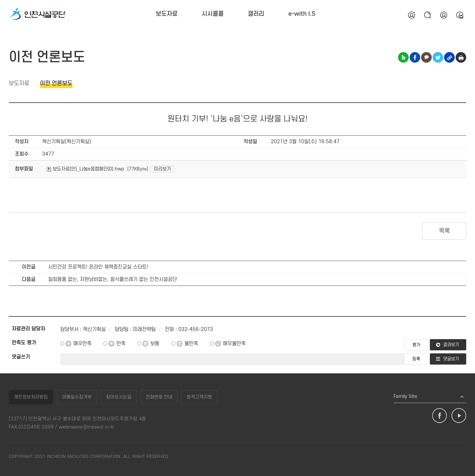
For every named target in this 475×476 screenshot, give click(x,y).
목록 (444, 231)
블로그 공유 (403, 57)
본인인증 (443, 15)
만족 (121, 344)
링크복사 (449, 57)
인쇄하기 (461, 57)
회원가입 (411, 15)
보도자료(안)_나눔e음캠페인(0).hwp (85, 169)
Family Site (405, 396)
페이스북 (439, 416)
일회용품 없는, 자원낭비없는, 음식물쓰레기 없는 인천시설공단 (113, 279)
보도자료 (167, 14)
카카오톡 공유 (426, 57)
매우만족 (82, 344)
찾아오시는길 (119, 397)
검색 (427, 15)
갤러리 (256, 14)
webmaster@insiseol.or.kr (87, 427)
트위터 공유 (438, 57)
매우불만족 (234, 344)
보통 (155, 344)
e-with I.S (302, 14)
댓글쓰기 (21, 357)
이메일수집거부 (77, 397)
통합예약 (460, 15)
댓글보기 (451, 359)
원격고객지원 (199, 397)
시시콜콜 (213, 14)
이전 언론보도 (56, 83)
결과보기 (451, 345)
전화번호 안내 (159, 397)
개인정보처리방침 (31, 397)
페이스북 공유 (415, 57)
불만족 (191, 344)
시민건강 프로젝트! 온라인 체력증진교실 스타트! (98, 267)
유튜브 (459, 416)
